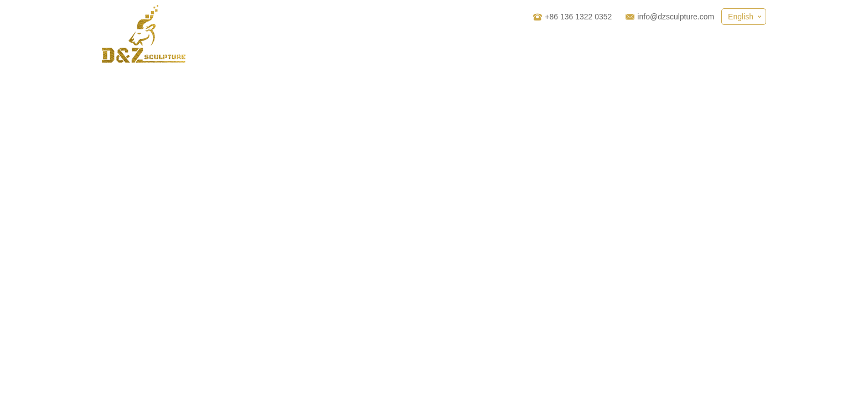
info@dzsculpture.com (676, 17)
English (741, 17)
